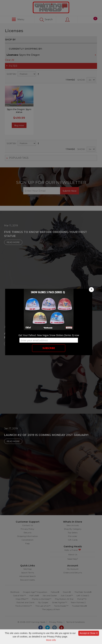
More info (51, 640)
